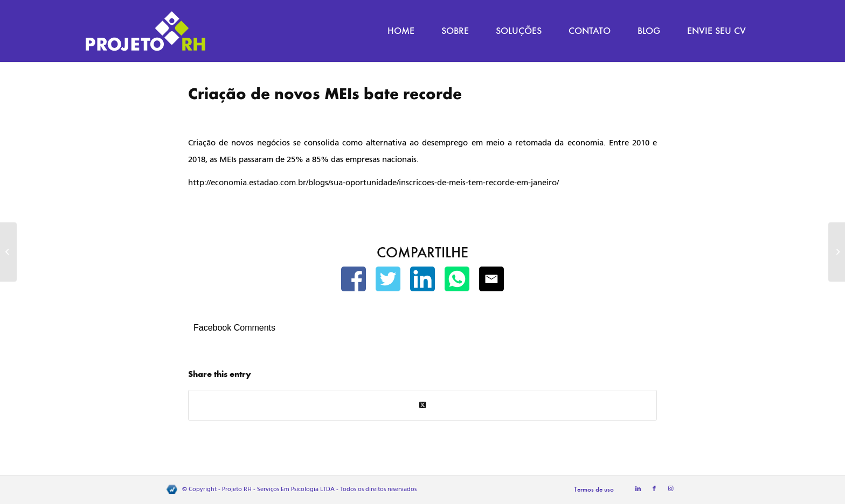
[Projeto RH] (146, 31)
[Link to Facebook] (654, 489)
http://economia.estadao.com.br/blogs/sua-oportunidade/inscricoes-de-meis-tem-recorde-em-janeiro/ (373, 183)
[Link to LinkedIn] (638, 489)
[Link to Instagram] (670, 489)
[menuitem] (401, 31)
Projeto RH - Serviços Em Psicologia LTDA (278, 489)
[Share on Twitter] (422, 405)
